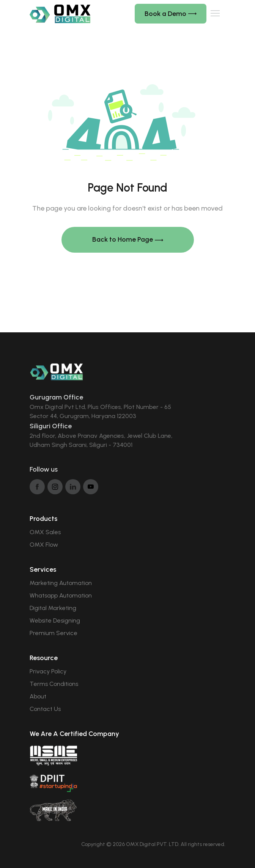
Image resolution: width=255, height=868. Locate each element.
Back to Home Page (128, 240)
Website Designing (55, 620)
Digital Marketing (53, 608)
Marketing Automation (61, 583)
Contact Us (45, 709)
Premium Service (54, 633)
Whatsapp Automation (61, 595)
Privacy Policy (48, 671)
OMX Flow (44, 545)
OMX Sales (45, 532)
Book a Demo (171, 14)
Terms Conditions (54, 684)
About (38, 696)
